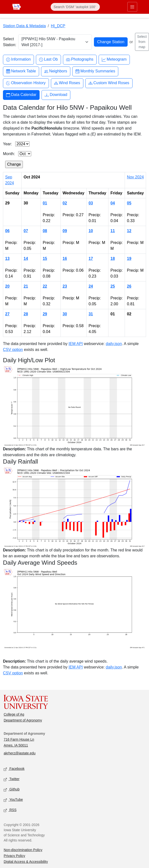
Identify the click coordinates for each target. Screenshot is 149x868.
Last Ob (48, 60)
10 (91, 231)
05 (129, 203)
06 (7, 231)
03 (91, 203)
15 (45, 259)
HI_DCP (58, 26)
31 (91, 314)
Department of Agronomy (23, 720)
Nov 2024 (135, 177)
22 (45, 286)
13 (7, 259)
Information (18, 60)
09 (65, 231)
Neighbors (56, 71)
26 (129, 286)
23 (65, 286)
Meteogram (114, 60)
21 (26, 286)
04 (113, 203)
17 (91, 259)
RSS (10, 810)
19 (129, 259)
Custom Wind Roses (109, 83)
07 (26, 231)
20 (7, 286)
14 (26, 259)
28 (26, 314)
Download (56, 95)
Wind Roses (67, 83)
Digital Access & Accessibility (26, 862)
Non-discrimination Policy (23, 850)
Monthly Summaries (95, 71)
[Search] (75, 7)
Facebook (14, 769)
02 (65, 203)
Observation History (26, 83)
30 (65, 314)
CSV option (13, 350)
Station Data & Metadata (24, 26)
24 (91, 286)
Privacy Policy (14, 856)
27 (7, 314)
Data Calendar (21, 95)
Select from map (142, 42)
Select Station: (10, 42)
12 (129, 231)
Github (12, 790)
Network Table (21, 71)
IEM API (76, 344)
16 (65, 259)
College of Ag (14, 714)
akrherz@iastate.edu (20, 753)
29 (45, 314)
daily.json (114, 344)
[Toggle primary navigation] (132, 7)
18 (113, 259)
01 (45, 203)
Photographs (80, 60)
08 (45, 231)
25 (113, 286)
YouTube (13, 800)
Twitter (12, 779)
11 (113, 231)
